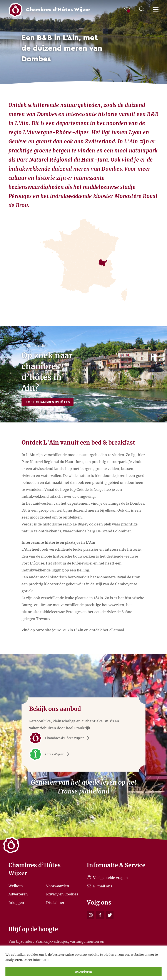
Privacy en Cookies (62, 894)
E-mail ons (99, 886)
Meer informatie (37, 960)
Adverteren (18, 894)
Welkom (16, 886)
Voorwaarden (58, 886)
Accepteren (83, 972)
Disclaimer (55, 902)
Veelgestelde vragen (107, 878)
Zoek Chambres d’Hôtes (48, 402)
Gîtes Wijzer (51, 754)
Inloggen (16, 902)
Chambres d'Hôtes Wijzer (61, 738)
